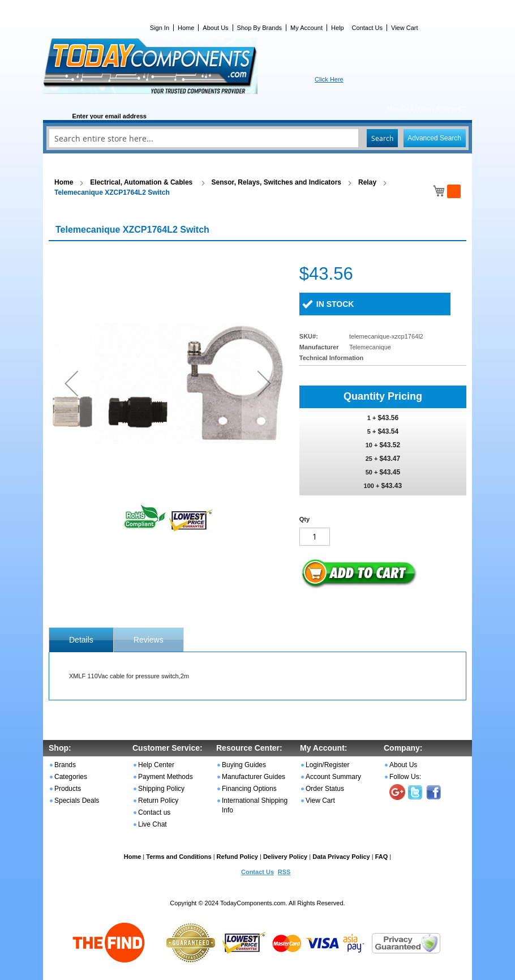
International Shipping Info (255, 805)
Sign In (160, 28)
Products (68, 789)
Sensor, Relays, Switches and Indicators (276, 182)
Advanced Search (434, 138)
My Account (306, 28)
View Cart (404, 28)
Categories (71, 777)
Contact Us (367, 28)
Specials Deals (77, 801)
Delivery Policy (285, 857)
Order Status (325, 789)
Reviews (149, 640)
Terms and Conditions (179, 857)
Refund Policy (237, 857)
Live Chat (153, 824)
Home (186, 28)
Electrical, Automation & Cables (142, 182)
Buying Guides (244, 765)
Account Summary (333, 777)
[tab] (81, 640)
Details (81, 640)
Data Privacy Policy (341, 857)
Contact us (154, 812)
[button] (71, 383)
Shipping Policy (161, 789)
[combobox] (257, 138)
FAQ (382, 857)
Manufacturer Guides (254, 777)
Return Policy (158, 801)
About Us (215, 28)
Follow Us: (405, 777)
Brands (65, 765)
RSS (284, 872)
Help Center (156, 765)
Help (338, 28)
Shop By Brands (260, 28)
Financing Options (249, 789)
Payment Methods (166, 777)
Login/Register (327, 765)
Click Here (329, 79)
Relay (367, 182)
